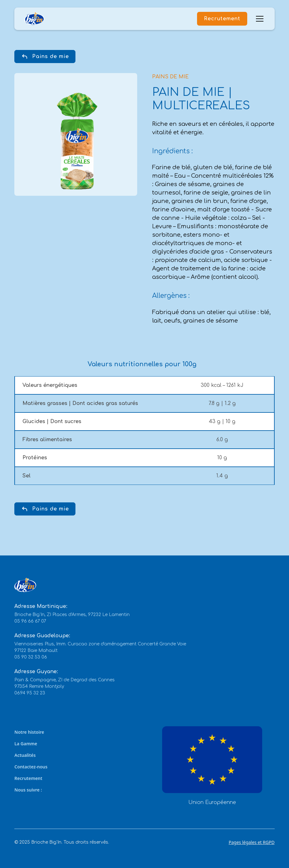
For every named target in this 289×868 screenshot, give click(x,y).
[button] (258, 19)
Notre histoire (29, 732)
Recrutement (222, 19)
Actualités (25, 755)
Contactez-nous (31, 767)
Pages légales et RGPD (251, 842)
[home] (34, 19)
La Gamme (26, 744)
